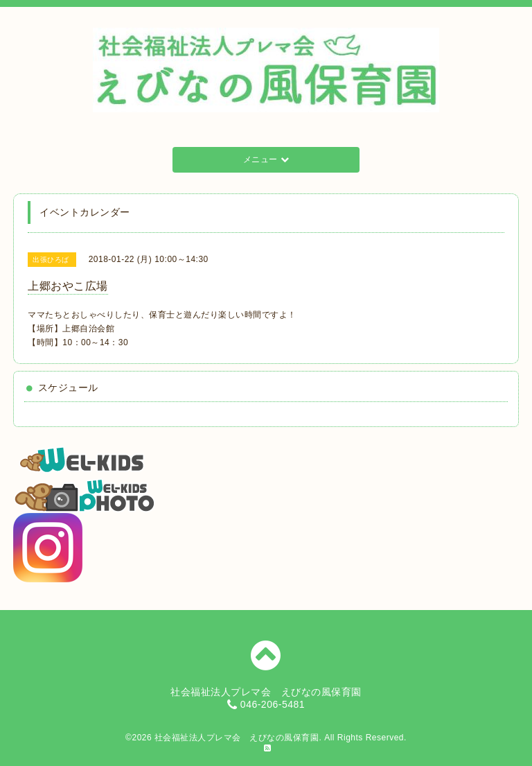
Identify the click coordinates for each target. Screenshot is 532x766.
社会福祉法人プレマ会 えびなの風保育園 (237, 738)
